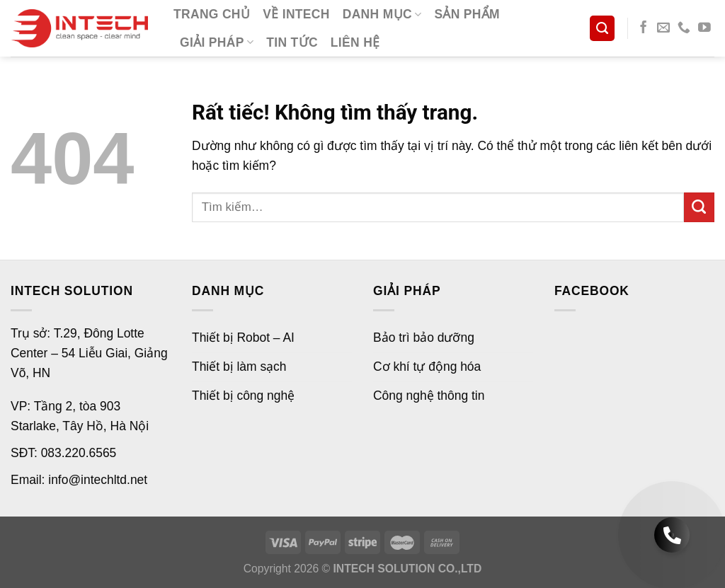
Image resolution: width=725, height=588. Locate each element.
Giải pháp (217, 42)
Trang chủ (212, 14)
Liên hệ (355, 42)
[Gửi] (699, 208)
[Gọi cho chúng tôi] (684, 28)
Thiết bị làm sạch (239, 367)
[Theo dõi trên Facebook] (644, 28)
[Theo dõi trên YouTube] (704, 28)
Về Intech (296, 14)
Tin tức (292, 42)
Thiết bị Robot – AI (243, 338)
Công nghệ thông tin (429, 396)
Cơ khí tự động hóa (427, 367)
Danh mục (382, 14)
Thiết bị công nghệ (243, 396)
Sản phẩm (467, 14)
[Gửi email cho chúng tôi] (663, 28)
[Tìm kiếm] (602, 28)
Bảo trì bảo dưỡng (424, 338)
